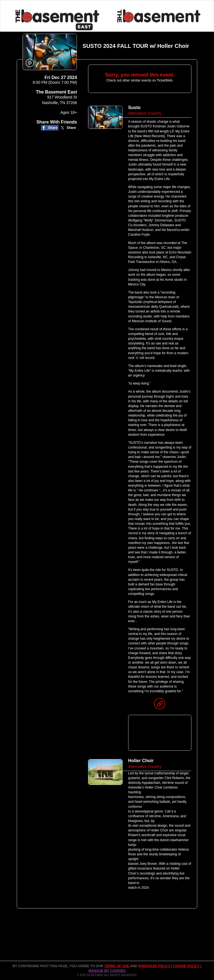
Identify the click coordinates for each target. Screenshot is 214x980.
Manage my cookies (107, 971)
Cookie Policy (187, 966)
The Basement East (57, 92)
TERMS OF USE (117, 966)
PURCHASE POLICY (155, 966)
